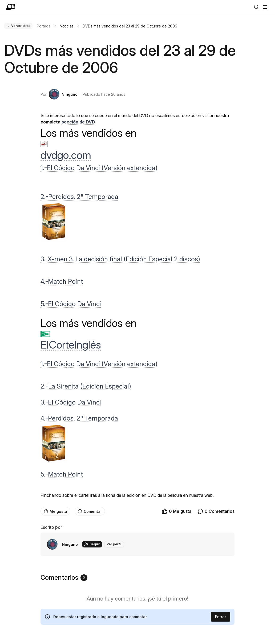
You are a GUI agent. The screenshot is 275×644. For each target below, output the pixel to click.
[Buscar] (256, 7)
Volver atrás (18, 26)
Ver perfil (114, 544)
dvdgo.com (66, 155)
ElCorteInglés (71, 345)
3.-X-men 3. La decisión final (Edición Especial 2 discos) (120, 259)
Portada (44, 26)
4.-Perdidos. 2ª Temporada (79, 418)
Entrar (221, 617)
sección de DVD (78, 122)
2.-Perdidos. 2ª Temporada (79, 197)
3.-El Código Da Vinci (71, 402)
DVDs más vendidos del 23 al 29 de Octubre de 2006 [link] (130, 26)
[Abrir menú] (265, 7)
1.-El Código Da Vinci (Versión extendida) (99, 168)
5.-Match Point (62, 474)
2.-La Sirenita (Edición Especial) (86, 386)
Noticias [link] (67, 26)
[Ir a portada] (11, 7)
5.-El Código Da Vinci (71, 304)
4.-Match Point (62, 281)
